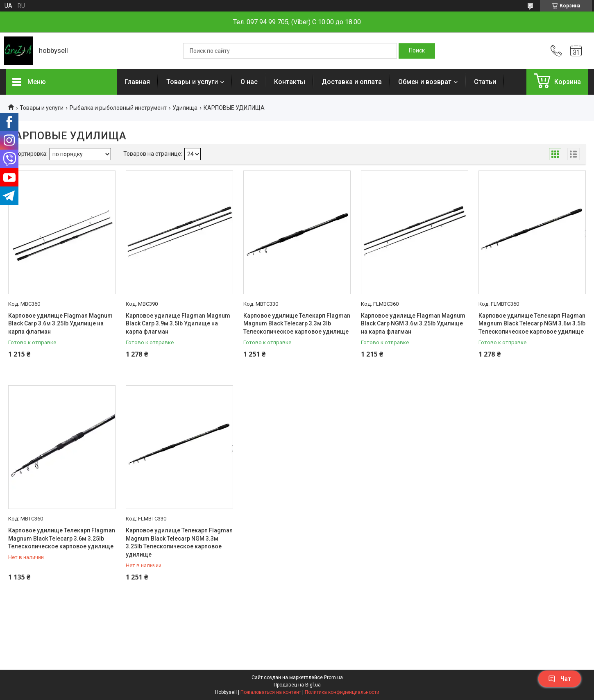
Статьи (485, 82)
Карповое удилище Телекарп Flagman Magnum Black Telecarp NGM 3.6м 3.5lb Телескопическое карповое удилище (532, 324)
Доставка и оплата (352, 82)
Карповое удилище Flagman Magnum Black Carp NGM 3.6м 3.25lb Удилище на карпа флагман (413, 324)
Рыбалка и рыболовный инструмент (118, 108)
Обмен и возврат (425, 82)
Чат (560, 679)
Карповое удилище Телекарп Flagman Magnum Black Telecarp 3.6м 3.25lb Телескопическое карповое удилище (62, 538)
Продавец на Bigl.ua (297, 685)
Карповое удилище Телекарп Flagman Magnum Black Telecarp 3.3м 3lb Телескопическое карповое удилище (297, 324)
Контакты (290, 82)
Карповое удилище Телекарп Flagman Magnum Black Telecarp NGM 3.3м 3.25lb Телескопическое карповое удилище (179, 542)
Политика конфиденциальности (342, 692)
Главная (137, 82)
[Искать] (417, 51)
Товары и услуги (192, 82)
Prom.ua (333, 677)
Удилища (185, 108)
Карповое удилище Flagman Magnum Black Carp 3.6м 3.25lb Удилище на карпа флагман (60, 324)
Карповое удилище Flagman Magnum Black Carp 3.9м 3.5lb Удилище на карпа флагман (178, 324)
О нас (249, 82)
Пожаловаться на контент (271, 692)
